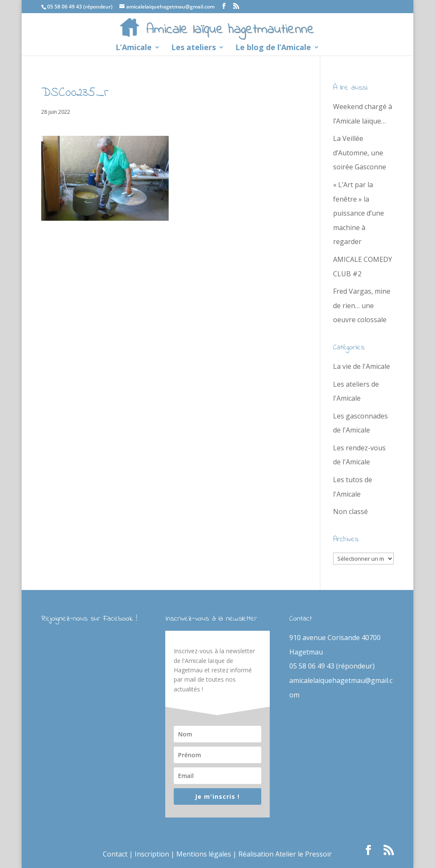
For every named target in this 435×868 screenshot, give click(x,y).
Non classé (350, 511)
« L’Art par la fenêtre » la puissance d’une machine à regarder (359, 213)
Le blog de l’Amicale (273, 48)
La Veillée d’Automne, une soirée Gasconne (360, 153)
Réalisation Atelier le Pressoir (285, 854)
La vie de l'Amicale (362, 366)
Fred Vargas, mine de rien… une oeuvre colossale (362, 305)
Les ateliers (193, 48)
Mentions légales (204, 854)
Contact (115, 854)
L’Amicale (134, 48)
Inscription (152, 854)
